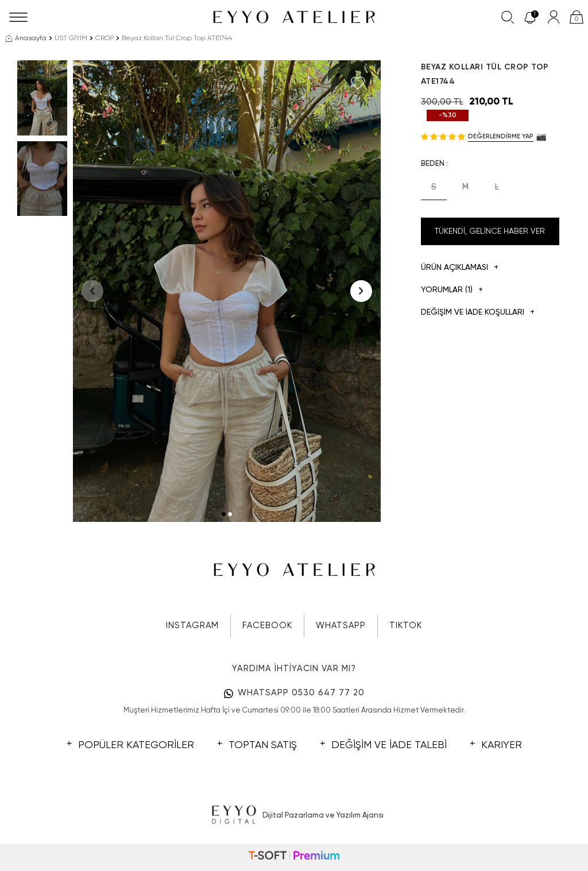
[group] (227, 291)
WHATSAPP (341, 626)
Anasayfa (26, 38)
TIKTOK (406, 626)
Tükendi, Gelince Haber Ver (490, 231)
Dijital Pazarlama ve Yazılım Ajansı (294, 815)
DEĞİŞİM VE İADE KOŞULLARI (478, 313)
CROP (105, 38)
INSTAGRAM (192, 626)
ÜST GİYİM (71, 38)
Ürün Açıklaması (460, 268)
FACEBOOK (267, 626)
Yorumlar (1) (452, 290)
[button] (224, 514)
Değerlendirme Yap (501, 136)
